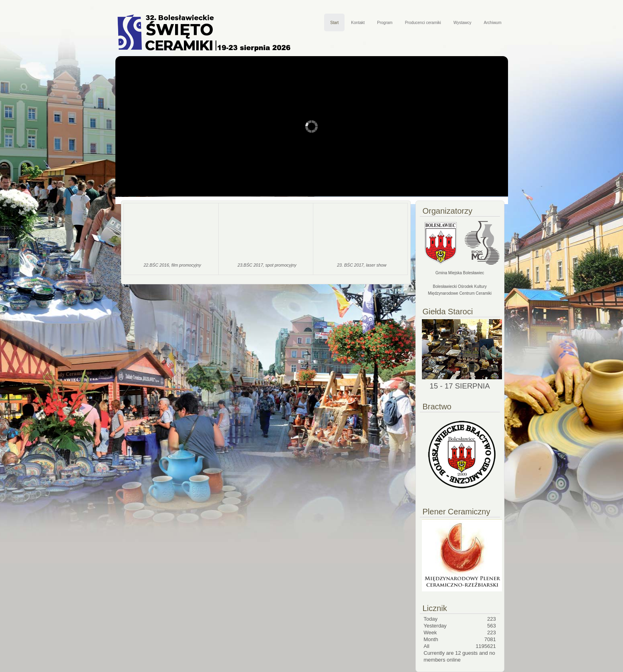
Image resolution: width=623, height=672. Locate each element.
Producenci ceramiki (423, 23)
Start (334, 23)
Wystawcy (463, 23)
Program (385, 23)
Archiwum (493, 23)
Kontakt (358, 23)
